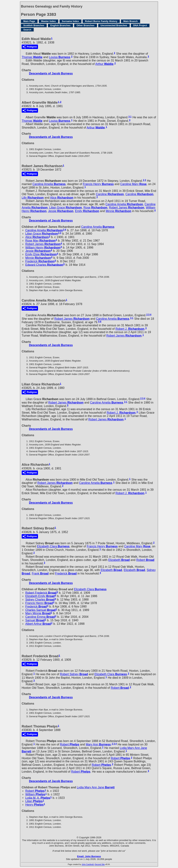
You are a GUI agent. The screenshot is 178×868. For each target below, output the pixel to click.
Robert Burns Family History (101, 21)
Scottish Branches (34, 25)
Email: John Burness (89, 856)
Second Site (100, 864)
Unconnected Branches (114, 25)
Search (27, 30)
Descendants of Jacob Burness (51, 73)
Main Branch (130, 21)
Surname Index (70, 21)
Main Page (29, 21)
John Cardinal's (88, 864)
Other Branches (86, 25)
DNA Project (140, 25)
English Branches (60, 25)
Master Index (48, 21)
